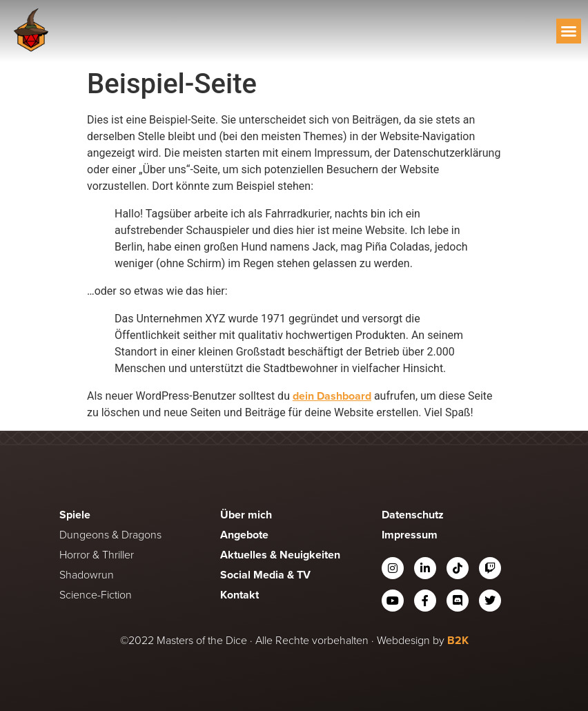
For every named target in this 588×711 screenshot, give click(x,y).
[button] (569, 31)
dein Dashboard (332, 396)
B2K (458, 640)
